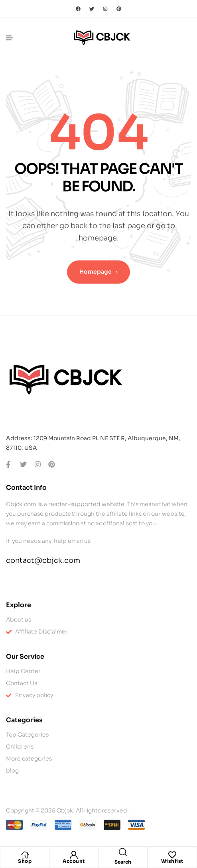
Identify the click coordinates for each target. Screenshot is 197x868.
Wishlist (172, 861)
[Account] (74, 855)
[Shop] (25, 855)
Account (74, 861)
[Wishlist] (172, 855)
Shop (25, 861)
